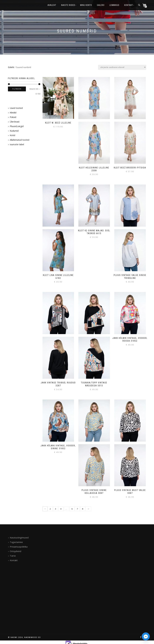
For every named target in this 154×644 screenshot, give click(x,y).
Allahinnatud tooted (20, 140)
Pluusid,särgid (17, 126)
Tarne (13, 556)
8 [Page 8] (83, 509)
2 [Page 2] (50, 509)
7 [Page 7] (77, 509)
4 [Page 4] (61, 509)
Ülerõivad (15, 122)
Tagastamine (16, 542)
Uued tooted (16, 108)
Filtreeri (17, 89)
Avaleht (52, 5)
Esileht (11, 67)
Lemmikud (114, 5)
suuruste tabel (17, 144)
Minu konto (86, 5)
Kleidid (13, 113)
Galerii (101, 5)
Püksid (13, 117)
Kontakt (129, 5)
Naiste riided (68, 5)
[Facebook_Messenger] (146, 636)
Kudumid (14, 131)
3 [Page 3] (56, 509)
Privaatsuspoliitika (19, 547)
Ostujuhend (16, 551)
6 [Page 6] (72, 509)
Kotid (13, 135)
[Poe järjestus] (122, 67)
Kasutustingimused (19, 538)
